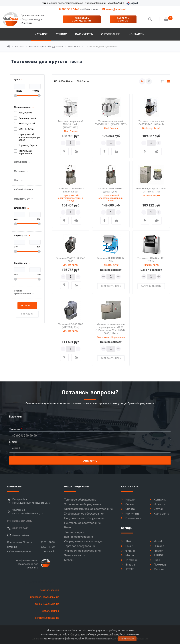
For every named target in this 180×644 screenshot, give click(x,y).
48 (149, 81)
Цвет (17, 180)
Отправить (90, 461)
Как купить (84, 34)
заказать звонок (123, 19)
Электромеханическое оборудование (88, 509)
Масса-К (157, 569)
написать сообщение (47, 618)
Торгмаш (129, 560)
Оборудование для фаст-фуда (83, 541)
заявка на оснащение (47, 604)
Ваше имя (15, 417)
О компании (111, 34)
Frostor (156, 551)
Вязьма (128, 565)
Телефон (15, 429)
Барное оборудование (79, 537)
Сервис (61, 34)
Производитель (23, 107)
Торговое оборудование (80, 546)
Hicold (156, 541)
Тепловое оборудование (80, 500)
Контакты (137, 34)
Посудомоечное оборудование (84, 518)
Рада (155, 560)
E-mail (13, 442)
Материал (19, 171)
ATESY (127, 569)
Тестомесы (74, 47)
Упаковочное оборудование (82, 551)
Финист (128, 551)
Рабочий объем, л (24, 190)
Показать (27, 305)
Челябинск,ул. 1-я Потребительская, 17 (28, 512)
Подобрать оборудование (82, 19)
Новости (157, 504)
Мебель (69, 560)
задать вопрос (51, 611)
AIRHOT (157, 555)
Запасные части (75, 555)
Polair (127, 546)
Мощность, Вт (22, 199)
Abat (126, 541)
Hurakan (157, 546)
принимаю (127, 639)
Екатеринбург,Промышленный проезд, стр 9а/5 (31, 501)
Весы (68, 527)
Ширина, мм (21, 236)
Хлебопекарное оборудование (46, 47)
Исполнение (21, 162)
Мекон (128, 555)
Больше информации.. (99, 639)
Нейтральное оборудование (82, 523)
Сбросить (27, 314)
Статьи (156, 509)
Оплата (128, 509)
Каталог (41, 34)
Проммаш (158, 565)
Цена (17, 80)
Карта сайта (159, 514)
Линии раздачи (74, 532)
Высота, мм (21, 263)
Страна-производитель (22, 292)
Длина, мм (20, 208)
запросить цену (111, 286)
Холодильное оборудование (83, 504)
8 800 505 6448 (69, 9)
